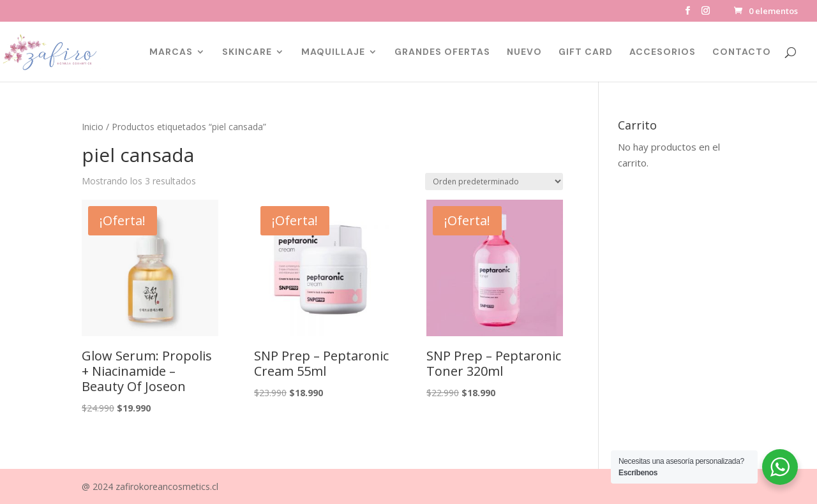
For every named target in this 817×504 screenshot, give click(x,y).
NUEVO (524, 52)
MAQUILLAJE (333, 52)
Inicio (93, 127)
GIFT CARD (586, 52)
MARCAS (171, 52)
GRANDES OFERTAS (442, 52)
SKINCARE (247, 52)
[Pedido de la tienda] (494, 182)
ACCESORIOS (663, 52)
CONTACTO (742, 52)
